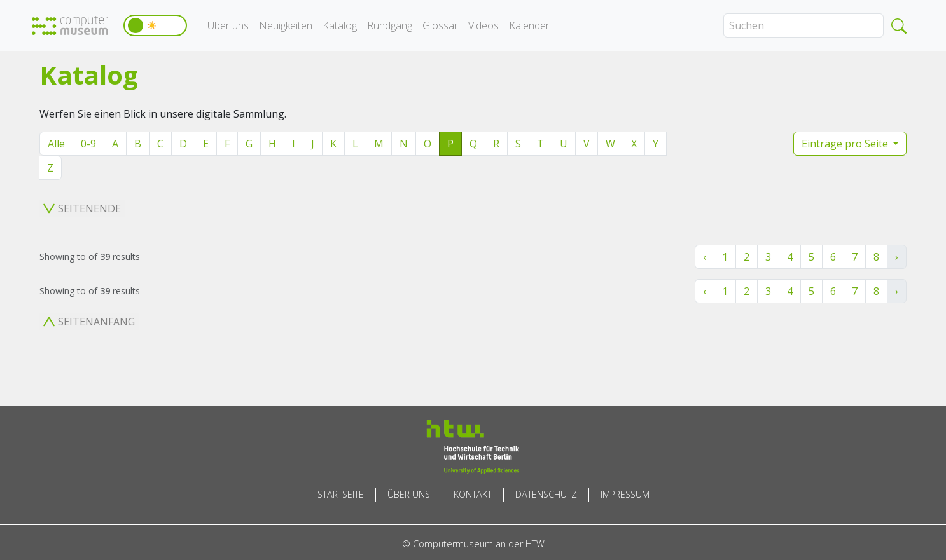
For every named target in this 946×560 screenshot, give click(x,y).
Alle (56, 144)
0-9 (88, 144)
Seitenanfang (89, 322)
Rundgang (390, 25)
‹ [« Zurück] (705, 257)
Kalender (529, 25)
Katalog (340, 25)
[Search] (803, 25)
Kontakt (473, 494)
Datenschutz (546, 494)
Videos (483, 25)
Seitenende (82, 208)
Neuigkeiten (286, 25)
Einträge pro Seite (846, 144)
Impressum (625, 494)
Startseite (341, 494)
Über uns (228, 25)
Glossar (440, 25)
